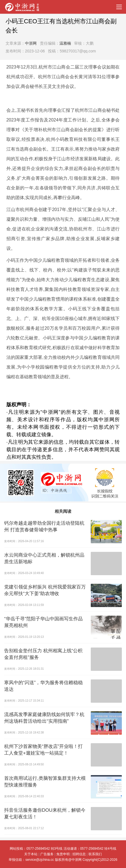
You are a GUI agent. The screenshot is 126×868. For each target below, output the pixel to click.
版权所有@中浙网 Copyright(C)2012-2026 (86, 860)
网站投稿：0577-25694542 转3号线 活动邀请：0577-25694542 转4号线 (63, 849)
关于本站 (31, 854)
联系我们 (95, 854)
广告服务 (47, 854)
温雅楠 (65, 43)
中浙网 (31, 43)
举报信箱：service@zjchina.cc (32, 860)
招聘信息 (79, 854)
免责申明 (63, 854)
